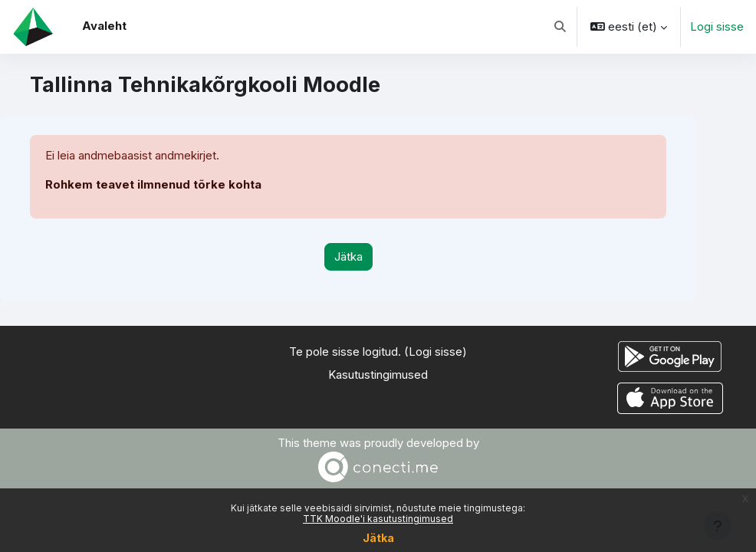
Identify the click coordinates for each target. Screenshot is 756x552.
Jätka (378, 538)
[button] (560, 27)
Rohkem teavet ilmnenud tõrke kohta (153, 185)
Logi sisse (717, 27)
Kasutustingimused (378, 375)
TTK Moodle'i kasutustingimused (378, 519)
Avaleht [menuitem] (104, 26)
